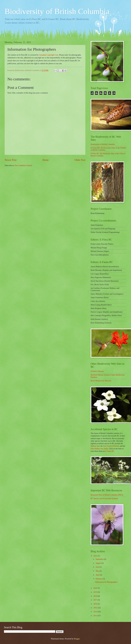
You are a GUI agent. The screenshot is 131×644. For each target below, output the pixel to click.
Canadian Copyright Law (48, 55)
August (99, 563)
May (98, 571)
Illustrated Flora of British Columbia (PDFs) (107, 495)
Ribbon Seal (95, 446)
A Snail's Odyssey (97, 371)
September (100, 559)
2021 (95, 556)
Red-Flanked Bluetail (111, 446)
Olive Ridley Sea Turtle (99, 449)
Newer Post (11, 160)
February (99, 579)
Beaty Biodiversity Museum (101, 381)
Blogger (77, 639)
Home (45, 160)
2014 (95, 612)
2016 (95, 604)
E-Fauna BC (110, 451)
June (98, 567)
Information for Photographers (106, 582)
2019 (95, 592)
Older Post (80, 160)
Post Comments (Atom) (23, 165)
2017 (95, 600)
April (98, 575)
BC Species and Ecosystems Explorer (104, 499)
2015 (95, 608)
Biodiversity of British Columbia (57, 11)
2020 (95, 588)
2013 (95, 616)
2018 (95, 596)
